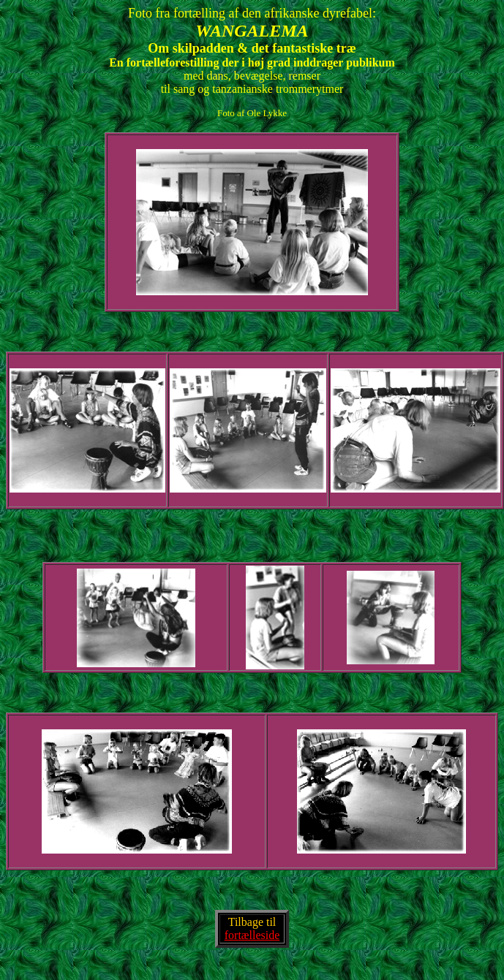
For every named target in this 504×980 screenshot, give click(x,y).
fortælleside (252, 935)
